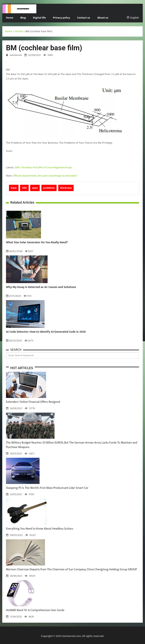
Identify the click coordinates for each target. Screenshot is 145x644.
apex (35, 188)
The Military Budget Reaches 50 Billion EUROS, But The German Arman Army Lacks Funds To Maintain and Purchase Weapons (72, 445)
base (14, 188)
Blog (23, 18)
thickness (66, 188)
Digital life (39, 18)
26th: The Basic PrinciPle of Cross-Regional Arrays (43, 167)
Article (19, 31)
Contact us (84, 18)
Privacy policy (62, 18)
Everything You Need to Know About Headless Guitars (40, 529)
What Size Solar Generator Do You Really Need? (37, 243)
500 (24, 188)
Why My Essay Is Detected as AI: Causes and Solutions (41, 287)
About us (103, 18)
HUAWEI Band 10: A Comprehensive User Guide (35, 610)
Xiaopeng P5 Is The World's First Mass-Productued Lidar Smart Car (47, 488)
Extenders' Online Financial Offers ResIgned (33, 402)
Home (10, 18)
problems (49, 188)
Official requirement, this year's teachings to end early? (45, 176)
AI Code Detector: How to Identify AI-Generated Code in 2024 (46, 332)
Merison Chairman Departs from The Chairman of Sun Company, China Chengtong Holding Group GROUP (71, 569)
